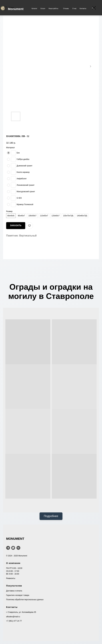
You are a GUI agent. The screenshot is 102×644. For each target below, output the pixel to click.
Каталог (34, 9)
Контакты (83, 9)
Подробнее (51, 516)
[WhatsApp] (13, 548)
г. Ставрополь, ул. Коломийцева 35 (21, 612)
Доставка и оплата (14, 591)
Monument (16, 9)
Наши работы (53, 9)
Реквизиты (11, 578)
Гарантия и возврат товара (18, 595)
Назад (11, 8)
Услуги (43, 9)
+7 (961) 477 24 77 (14, 621)
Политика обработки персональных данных (25, 600)
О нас (75, 9)
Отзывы (66, 9)
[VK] (18, 548)
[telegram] (8, 548)
